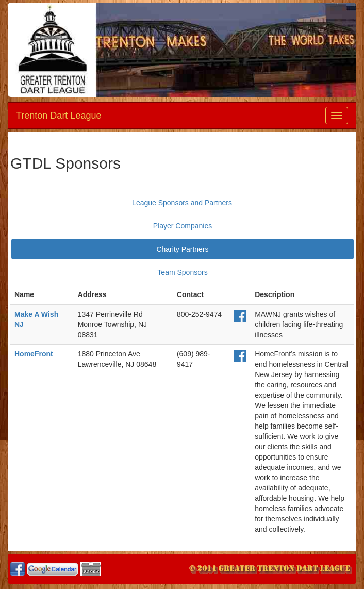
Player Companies (183, 226)
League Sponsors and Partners (182, 203)
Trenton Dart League (59, 116)
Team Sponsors (182, 272)
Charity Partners (182, 249)
